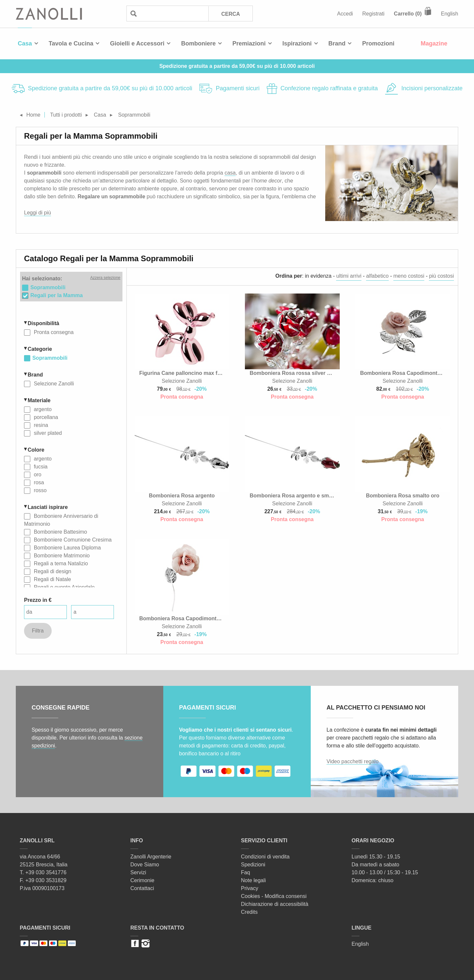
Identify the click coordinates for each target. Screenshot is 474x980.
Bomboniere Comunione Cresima (72, 540)
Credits (249, 912)
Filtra (38, 631)
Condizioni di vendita (265, 857)
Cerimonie (142, 880)
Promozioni (378, 43)
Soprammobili (50, 358)
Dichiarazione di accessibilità (275, 904)
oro (37, 475)
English (450, 14)
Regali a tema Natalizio (60, 563)
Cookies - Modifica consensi (274, 896)
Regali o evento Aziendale (63, 587)
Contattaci (142, 888)
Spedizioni (253, 865)
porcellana (45, 417)
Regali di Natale (52, 579)
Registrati (374, 14)
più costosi (441, 276)
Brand (337, 43)
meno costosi (409, 276)
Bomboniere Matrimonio (61, 556)
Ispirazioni (297, 43)
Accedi (345, 14)
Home (33, 115)
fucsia (40, 467)
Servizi (138, 872)
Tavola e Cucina (71, 43)
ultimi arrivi (349, 276)
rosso (39, 490)
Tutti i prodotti (66, 115)
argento (42, 409)
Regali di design (52, 571)
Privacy (250, 888)
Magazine (434, 43)
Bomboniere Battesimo (60, 532)
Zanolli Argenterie (151, 857)
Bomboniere (198, 43)
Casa (25, 43)
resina (40, 425)
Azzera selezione (105, 278)
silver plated (47, 433)
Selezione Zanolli (53, 384)
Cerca (231, 14)
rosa (38, 482)
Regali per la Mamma (56, 295)
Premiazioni (249, 43)
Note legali (253, 880)
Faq (246, 872)
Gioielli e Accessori (137, 43)
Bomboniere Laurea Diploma (66, 548)
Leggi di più (38, 213)
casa (230, 173)
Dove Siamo (145, 865)
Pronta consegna (53, 332)
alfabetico (377, 276)
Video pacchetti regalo (353, 761)
